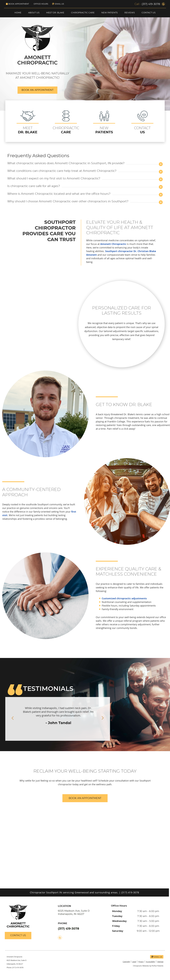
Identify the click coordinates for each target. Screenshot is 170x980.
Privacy (141, 962)
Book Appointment (17, 4)
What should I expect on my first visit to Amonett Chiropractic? (54, 179)
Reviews (130, 13)
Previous (8, 718)
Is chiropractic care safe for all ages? (34, 186)
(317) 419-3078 (151, 4)
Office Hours (41, 4)
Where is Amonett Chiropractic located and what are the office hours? (59, 194)
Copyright (126, 962)
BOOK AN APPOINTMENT (37, 90)
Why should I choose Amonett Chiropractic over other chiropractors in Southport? (68, 201)
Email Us (58, 4)
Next (107, 718)
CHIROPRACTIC (66, 122)
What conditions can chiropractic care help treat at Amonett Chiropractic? (62, 171)
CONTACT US (18, 935)
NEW (104, 122)
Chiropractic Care (83, 13)
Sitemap (160, 962)
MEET (28, 122)
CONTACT (142, 122)
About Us (34, 13)
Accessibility (150, 962)
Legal (134, 962)
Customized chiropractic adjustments (124, 598)
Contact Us (149, 13)
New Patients (110, 13)
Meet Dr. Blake (55, 13)
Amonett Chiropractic (113, 244)
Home (18, 13)
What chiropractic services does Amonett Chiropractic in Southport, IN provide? (66, 163)
